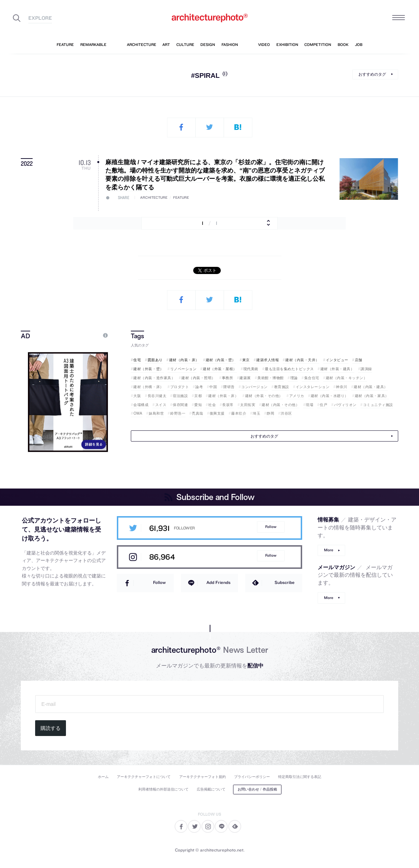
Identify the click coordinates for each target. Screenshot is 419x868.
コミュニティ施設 (378, 405)
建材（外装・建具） (337, 369)
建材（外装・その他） (264, 396)
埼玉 (256, 413)
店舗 (359, 360)
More (329, 550)
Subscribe (285, 582)
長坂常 (228, 405)
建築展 (245, 378)
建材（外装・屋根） (220, 369)
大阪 (137, 396)
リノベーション (184, 369)
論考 (199, 387)
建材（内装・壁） (221, 360)
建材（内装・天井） (302, 360)
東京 (246, 360)
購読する (51, 728)
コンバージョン (254, 387)
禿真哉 (197, 413)
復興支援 (217, 413)
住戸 (323, 405)
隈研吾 (229, 387)
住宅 (137, 360)
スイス (161, 405)
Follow (271, 527)
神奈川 (342, 387)
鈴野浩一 (178, 413)
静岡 (270, 413)
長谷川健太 (157, 396)
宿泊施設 (180, 396)
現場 (310, 405)
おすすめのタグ (372, 74)
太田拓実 (248, 405)
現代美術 (251, 369)
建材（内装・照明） (198, 378)
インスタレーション (313, 387)
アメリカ (297, 396)
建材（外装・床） (223, 396)
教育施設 (282, 387)
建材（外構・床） (148, 387)
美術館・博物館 (271, 378)
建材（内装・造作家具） (154, 378)
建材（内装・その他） (280, 405)
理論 (294, 378)
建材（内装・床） (184, 360)
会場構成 (141, 405)
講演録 (366, 369)
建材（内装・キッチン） (347, 378)
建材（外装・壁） (148, 369)
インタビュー (337, 360)
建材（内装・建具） (371, 387)
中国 (213, 387)
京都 (198, 396)
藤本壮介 (239, 413)
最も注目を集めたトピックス (289, 369)
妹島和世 (156, 413)
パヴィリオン (345, 405)
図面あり (155, 360)
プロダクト (180, 387)
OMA (138, 413)
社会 (212, 405)
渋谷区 (286, 413)
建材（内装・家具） (372, 396)
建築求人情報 (268, 360)
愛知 (198, 405)
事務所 (228, 378)
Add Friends (218, 582)
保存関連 (180, 405)
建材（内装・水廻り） (330, 396)
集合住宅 (312, 378)
